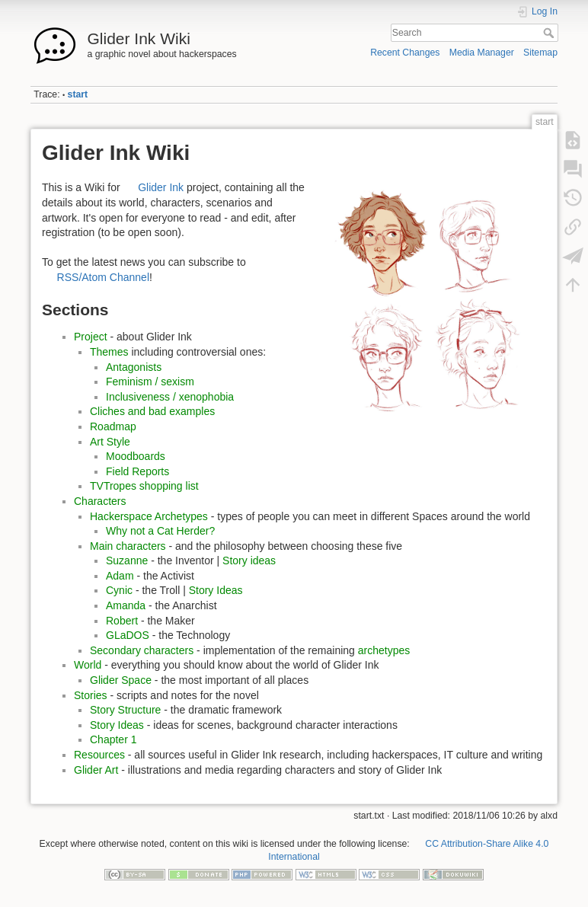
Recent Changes (405, 53)
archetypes (384, 650)
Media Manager (482, 53)
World (88, 665)
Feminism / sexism (150, 382)
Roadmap (113, 426)
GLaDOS (128, 635)
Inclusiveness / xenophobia (170, 397)
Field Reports (137, 471)
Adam (120, 576)
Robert (122, 621)
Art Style (110, 442)
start (78, 94)
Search (550, 33)
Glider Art (96, 770)
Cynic (119, 590)
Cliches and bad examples (152, 411)
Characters (100, 501)
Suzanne (127, 560)
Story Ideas (216, 590)
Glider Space (121, 680)
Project (91, 337)
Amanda (126, 605)
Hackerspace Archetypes (149, 516)
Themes (109, 352)
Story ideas (249, 560)
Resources (99, 755)
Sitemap (540, 53)
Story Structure (125, 710)
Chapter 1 (113, 739)
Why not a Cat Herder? (160, 531)
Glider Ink (161, 187)
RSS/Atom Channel (103, 277)
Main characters (128, 546)
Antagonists (134, 367)
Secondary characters (142, 650)
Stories (91, 695)
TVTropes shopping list (144, 486)
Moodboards (136, 456)
